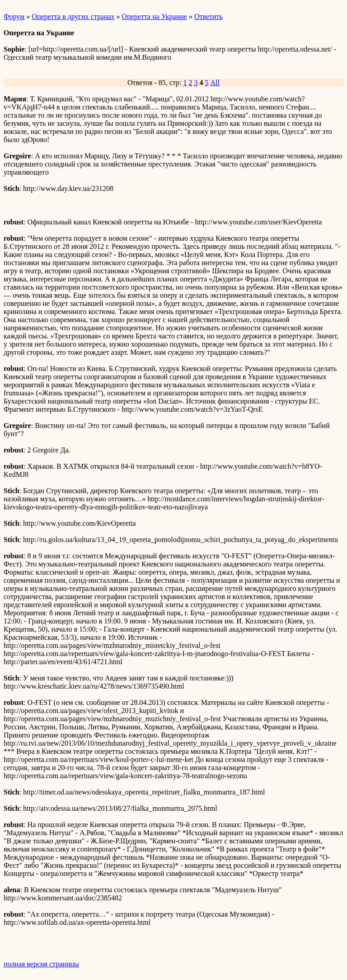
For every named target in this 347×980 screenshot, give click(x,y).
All (215, 83)
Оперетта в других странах (73, 17)
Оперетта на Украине (155, 17)
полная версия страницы (41, 964)
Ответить (209, 17)
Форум (14, 17)
